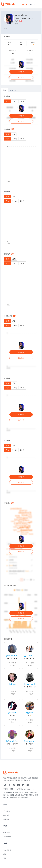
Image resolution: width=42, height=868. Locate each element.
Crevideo (7, 845)
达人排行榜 (7, 862)
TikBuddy (7, 849)
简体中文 (32, 4)
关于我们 (6, 823)
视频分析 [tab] (13, 90)
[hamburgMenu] (38, 4)
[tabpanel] (21, 426)
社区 (5, 866)
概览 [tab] (5, 90)
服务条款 (6, 831)
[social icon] (5, 797)
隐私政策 (6, 827)
